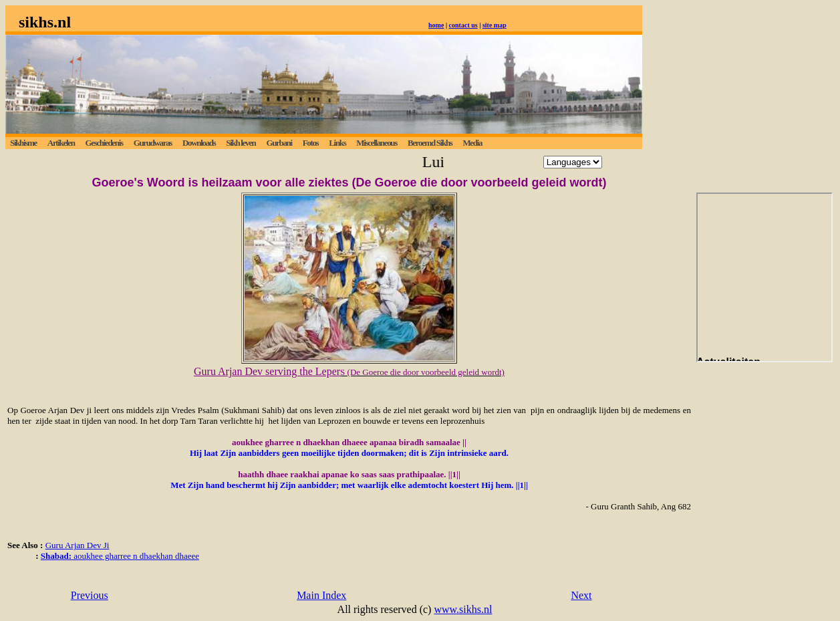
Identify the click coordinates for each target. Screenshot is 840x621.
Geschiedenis (104, 143)
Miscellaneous (377, 143)
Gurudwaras (153, 143)
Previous (90, 595)
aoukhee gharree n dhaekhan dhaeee (120, 556)
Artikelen (61, 143)
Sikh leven (241, 143)
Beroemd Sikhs (430, 143)
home (436, 25)
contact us (463, 25)
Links (337, 143)
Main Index (321, 595)
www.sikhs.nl (463, 609)
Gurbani (279, 143)
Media (472, 143)
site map (495, 25)
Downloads (199, 143)
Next (581, 595)
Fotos (311, 143)
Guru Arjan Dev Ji (78, 545)
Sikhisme (23, 143)
